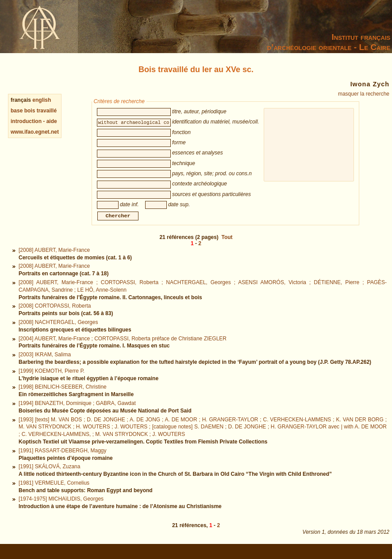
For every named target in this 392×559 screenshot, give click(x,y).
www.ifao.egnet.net (35, 132)
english (42, 100)
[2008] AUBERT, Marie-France (54, 260)
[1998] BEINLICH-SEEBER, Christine (63, 397)
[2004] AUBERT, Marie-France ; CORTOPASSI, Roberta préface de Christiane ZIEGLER (123, 348)
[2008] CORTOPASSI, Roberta (55, 316)
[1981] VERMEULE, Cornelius (54, 493)
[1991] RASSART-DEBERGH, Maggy (63, 460)
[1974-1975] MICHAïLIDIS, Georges (61, 509)
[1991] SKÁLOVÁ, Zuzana (49, 476)
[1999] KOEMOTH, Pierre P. (52, 381)
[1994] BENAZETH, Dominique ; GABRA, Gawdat (77, 413)
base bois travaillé (34, 111)
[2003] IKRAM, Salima (45, 364)
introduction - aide (34, 121)
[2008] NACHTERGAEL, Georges (58, 332)
